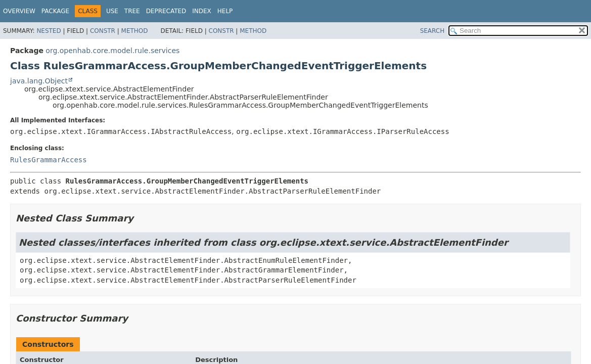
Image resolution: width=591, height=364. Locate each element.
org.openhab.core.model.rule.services (112, 51)
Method (135, 31)
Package (55, 11)
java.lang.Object (39, 81)
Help (225, 11)
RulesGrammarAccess (49, 160)
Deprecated (166, 11)
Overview (19, 11)
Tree (132, 11)
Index (202, 11)
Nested (49, 31)
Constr (103, 31)
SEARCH (433, 31)
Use (112, 11)
